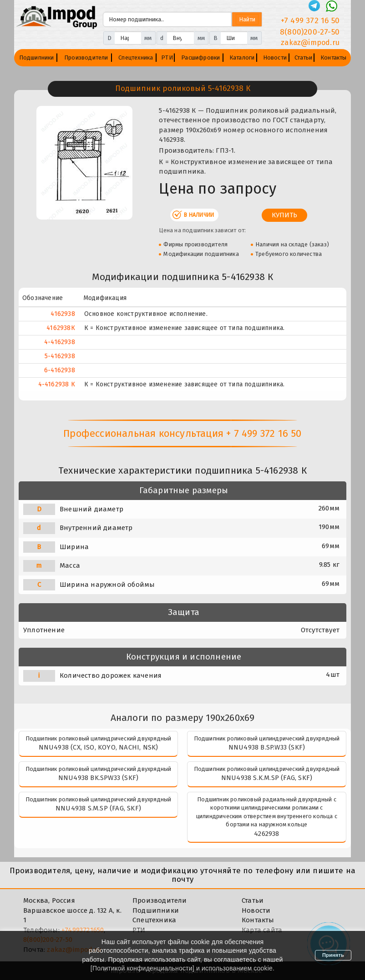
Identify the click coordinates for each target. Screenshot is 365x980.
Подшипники (37, 57)
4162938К (61, 328)
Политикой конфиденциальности (142, 968)
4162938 (63, 314)
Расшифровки (200, 57)
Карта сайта (262, 930)
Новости (275, 57)
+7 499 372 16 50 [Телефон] (310, 21)
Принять (333, 955)
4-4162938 (60, 342)
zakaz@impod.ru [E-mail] (310, 42)
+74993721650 (83, 930)
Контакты (334, 57)
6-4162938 (60, 370)
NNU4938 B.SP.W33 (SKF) (267, 747)
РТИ (167, 57)
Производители (86, 57)
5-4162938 (60, 356)
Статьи (303, 57)
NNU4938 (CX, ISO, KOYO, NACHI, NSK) (99, 747)
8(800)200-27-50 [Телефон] (310, 32)
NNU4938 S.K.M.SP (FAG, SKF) (267, 778)
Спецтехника (136, 57)
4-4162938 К (57, 384)
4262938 (266, 834)
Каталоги (242, 57)
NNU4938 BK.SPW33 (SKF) (98, 778)
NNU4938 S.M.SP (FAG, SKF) (98, 808)
